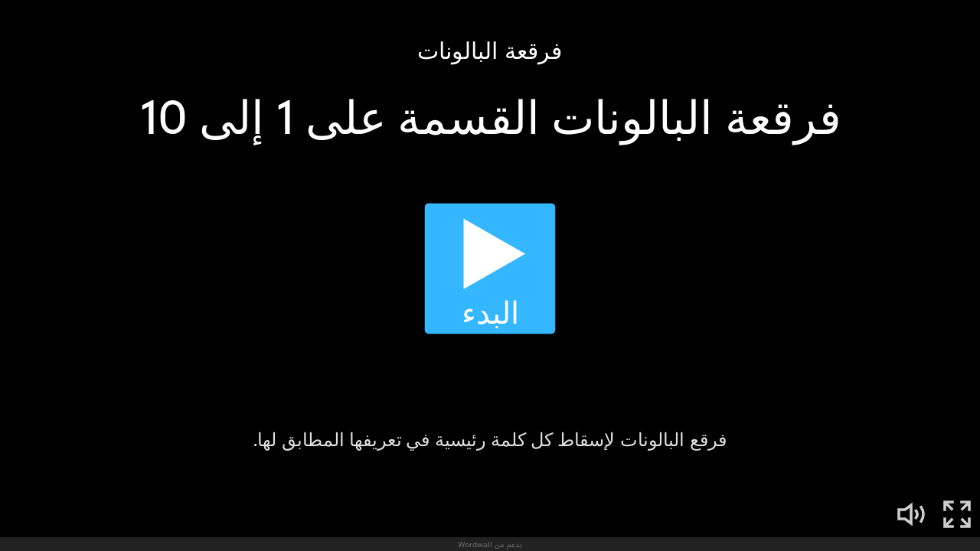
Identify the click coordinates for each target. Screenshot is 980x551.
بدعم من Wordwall (490, 544)
